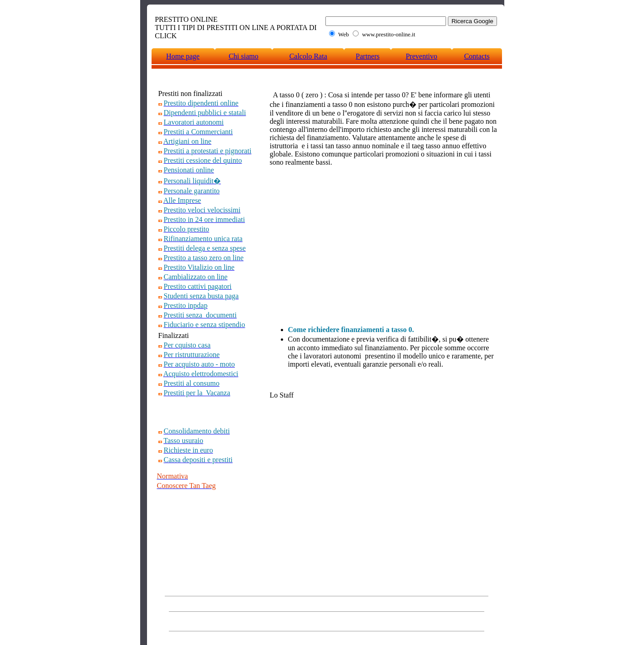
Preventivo (421, 56)
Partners (368, 56)
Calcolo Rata (308, 56)
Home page (183, 56)
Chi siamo (243, 56)
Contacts (477, 56)
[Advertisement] (210, 412)
